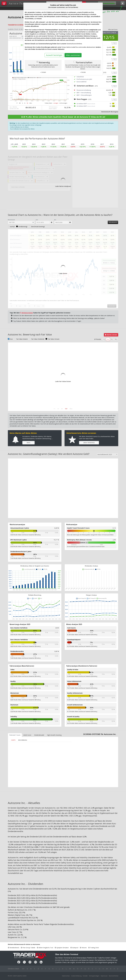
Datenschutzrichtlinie (74, 44)
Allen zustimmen (73, 55)
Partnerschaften (84, 63)
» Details (43, 72)
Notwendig (44, 63)
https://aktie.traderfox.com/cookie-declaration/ (79, 47)
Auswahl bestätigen (54, 55)
